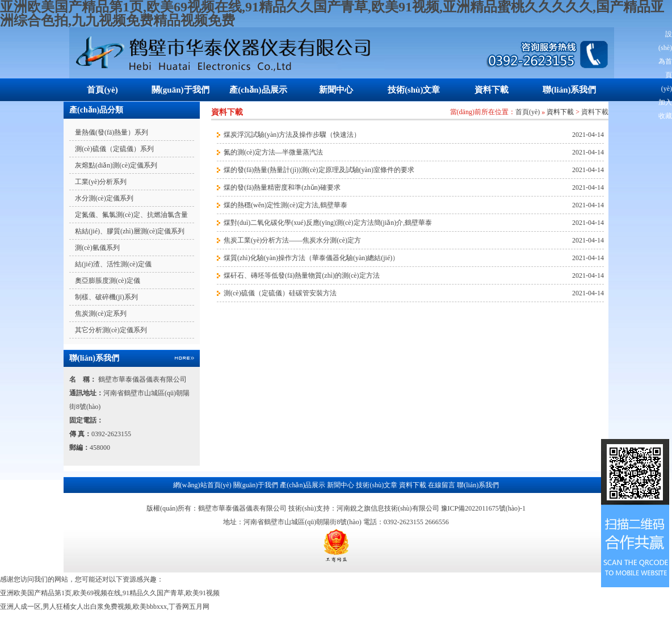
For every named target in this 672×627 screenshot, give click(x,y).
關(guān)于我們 (180, 90)
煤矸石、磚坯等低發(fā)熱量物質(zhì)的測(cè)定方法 (302, 275)
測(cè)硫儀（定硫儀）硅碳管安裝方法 (280, 293)
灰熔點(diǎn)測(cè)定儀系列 (116, 165)
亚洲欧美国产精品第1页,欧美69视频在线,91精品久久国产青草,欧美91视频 (110, 593)
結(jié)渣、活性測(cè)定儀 (113, 264)
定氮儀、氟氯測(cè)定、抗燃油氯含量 (131, 215)
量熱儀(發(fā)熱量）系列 (112, 132)
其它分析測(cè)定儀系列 (111, 330)
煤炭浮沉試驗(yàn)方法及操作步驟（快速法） (292, 135)
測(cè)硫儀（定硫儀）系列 (114, 149)
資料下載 (492, 90)
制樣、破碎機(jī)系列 (106, 297)
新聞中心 (336, 90)
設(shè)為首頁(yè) (665, 61)
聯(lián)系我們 (569, 90)
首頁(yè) (102, 90)
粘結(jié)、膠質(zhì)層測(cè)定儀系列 (130, 231)
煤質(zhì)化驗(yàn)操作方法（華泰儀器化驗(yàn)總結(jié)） (311, 258)
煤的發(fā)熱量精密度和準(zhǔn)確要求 (282, 187)
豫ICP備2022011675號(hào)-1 (484, 508)
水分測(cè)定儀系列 (104, 198)
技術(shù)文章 (414, 90)
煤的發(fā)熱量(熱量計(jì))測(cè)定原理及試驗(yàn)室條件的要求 (319, 170)
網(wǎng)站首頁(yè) (202, 485)
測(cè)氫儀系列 (97, 248)
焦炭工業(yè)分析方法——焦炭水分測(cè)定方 (292, 240)
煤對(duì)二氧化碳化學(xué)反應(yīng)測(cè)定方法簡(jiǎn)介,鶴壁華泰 (328, 223)
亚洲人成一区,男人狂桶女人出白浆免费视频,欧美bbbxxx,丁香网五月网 (105, 607)
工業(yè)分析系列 (101, 182)
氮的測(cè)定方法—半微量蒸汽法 (273, 152)
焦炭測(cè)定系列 (101, 313)
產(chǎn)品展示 (258, 90)
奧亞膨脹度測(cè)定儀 (108, 281)
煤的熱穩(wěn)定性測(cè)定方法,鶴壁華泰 (285, 205)
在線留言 (442, 485)
